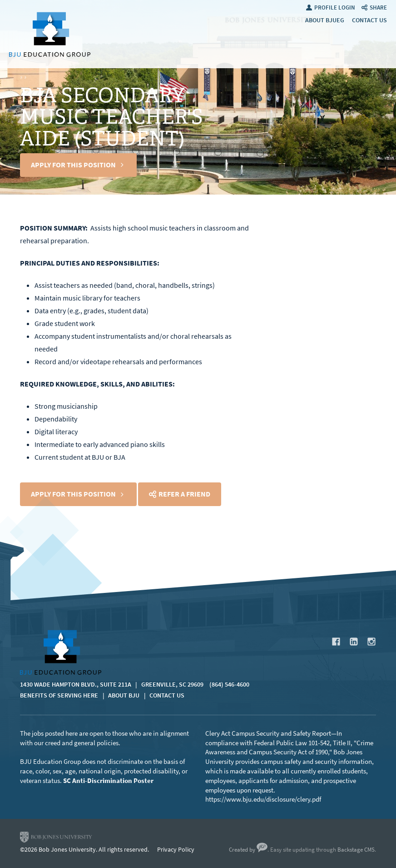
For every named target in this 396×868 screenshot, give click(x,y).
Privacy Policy (176, 850)
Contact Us (369, 20)
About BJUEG (325, 20)
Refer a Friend (184, 494)
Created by (248, 850)
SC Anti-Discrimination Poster (108, 781)
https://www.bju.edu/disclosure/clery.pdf (263, 799)
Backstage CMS (356, 850)
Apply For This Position (73, 165)
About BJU (124, 695)
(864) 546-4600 (229, 685)
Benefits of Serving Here (59, 695)
